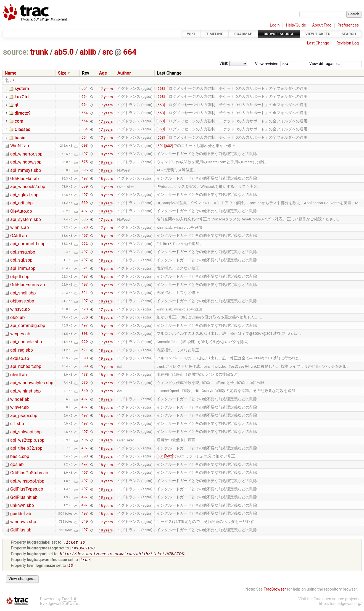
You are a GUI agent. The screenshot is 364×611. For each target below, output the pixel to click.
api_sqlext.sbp (24, 195)
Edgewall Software (62, 606)
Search (349, 34)
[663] (161, 88)
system (22, 89)
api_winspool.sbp (27, 481)
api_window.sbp (26, 162)
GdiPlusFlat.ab (24, 179)
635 (85, 219)
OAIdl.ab (19, 236)
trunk (39, 52)
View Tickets (318, 34)
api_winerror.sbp (26, 154)
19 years (106, 334)
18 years (106, 146)
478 (85, 375)
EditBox (163, 244)
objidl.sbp (20, 277)
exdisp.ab (20, 358)
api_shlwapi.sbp (26, 432)
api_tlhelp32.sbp (26, 448)
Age (103, 73)
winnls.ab (20, 227)
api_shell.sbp (23, 293)
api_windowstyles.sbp (32, 383)
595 (85, 170)
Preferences (348, 25)
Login (275, 25)
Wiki (191, 34)
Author (124, 73)
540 (85, 391)
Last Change (318, 43)
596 (85, 440)
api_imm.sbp (23, 268)
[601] (161, 146)
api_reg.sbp (22, 350)
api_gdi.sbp (21, 203)
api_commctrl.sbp (28, 244)
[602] (169, 146)
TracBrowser (275, 592)
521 (85, 268)
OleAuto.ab (21, 211)
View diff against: (336, 64)
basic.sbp (20, 456)
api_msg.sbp (23, 252)
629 (85, 342)
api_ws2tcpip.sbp (27, 440)
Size (62, 73)
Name (10, 73)
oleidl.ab (19, 375)
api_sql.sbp (21, 260)
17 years (106, 89)
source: (16, 52)
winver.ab (19, 407)
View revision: (267, 64)
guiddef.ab (21, 514)
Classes (22, 129)
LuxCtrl (22, 97)
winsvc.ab (20, 309)
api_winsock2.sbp (28, 187)
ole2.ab (17, 318)
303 (85, 334)
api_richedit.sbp (26, 366)
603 (85, 146)
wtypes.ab (20, 334)
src (108, 52)
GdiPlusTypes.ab (27, 489)
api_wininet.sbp (25, 391)
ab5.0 (64, 52)
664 (130, 52)
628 (85, 228)
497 (85, 154)
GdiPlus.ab (21, 530)
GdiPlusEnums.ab (28, 285)
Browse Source (279, 34)
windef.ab (20, 399)
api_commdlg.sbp (28, 326)
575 (85, 162)
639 (85, 187)
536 (85, 317)
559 (85, 203)
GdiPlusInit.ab (24, 497)
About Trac (322, 25)
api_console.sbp (26, 342)
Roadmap (243, 34)
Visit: (224, 63)
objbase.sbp (22, 301)
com (19, 121)
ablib (88, 52)
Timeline (215, 34)
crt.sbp (17, 424)
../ (12, 80)
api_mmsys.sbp (26, 170)
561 (85, 244)
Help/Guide (296, 25)
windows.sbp (23, 522)
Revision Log (348, 43)
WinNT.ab (20, 146)
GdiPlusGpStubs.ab (29, 473)
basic (20, 138)
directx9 (23, 113)
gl (16, 105)
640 (85, 522)
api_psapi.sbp (24, 416)
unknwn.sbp (22, 505)
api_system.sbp (26, 219)
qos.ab (17, 464)
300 (85, 367)
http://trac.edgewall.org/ (340, 606)
